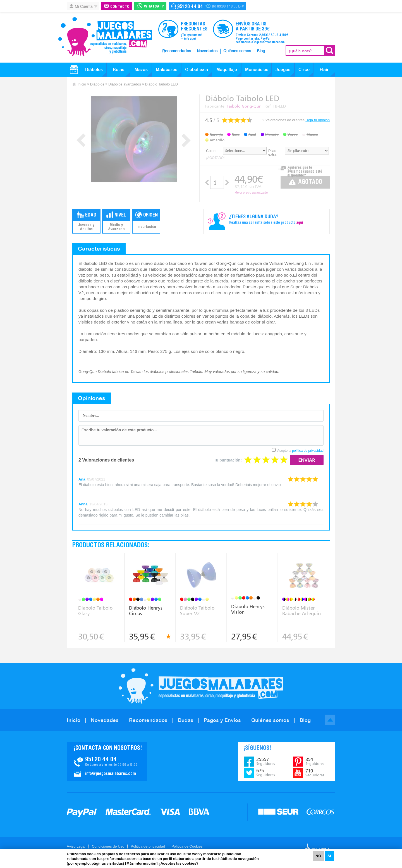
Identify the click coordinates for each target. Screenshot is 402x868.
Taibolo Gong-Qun (244, 106)
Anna (83, 504)
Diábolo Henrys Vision (248, 609)
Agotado (310, 182)
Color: (211, 151)
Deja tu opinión (318, 120)
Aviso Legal (76, 846)
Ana (82, 479)
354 (315, 761)
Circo (304, 69)
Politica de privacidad (148, 846)
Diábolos (94, 69)
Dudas (186, 720)
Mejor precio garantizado (251, 192)
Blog (261, 51)
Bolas (119, 69)
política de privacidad (308, 451)
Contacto (120, 7)
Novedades (207, 51)
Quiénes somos (237, 51)
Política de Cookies (187, 846)
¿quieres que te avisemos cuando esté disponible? (305, 170)
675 (266, 772)
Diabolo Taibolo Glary (95, 611)
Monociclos (257, 69)
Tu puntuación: (228, 460)
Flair (324, 69)
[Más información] (141, 863)
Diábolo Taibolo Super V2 (197, 611)
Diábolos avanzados (125, 84)
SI (329, 856)
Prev (81, 140)
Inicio (82, 84)
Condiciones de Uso (108, 846)
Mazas (141, 69)
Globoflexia (197, 69)
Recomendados (177, 51)
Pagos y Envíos (222, 720)
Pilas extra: (273, 153)
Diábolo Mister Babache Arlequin (301, 611)
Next (186, 140)
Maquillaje (227, 69)
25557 (266, 761)
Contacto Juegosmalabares (208, 6)
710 (315, 773)
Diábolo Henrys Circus (146, 611)
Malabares (167, 69)
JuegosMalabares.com (105, 37)
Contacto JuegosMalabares (107, 762)
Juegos (283, 69)
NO (318, 856)
